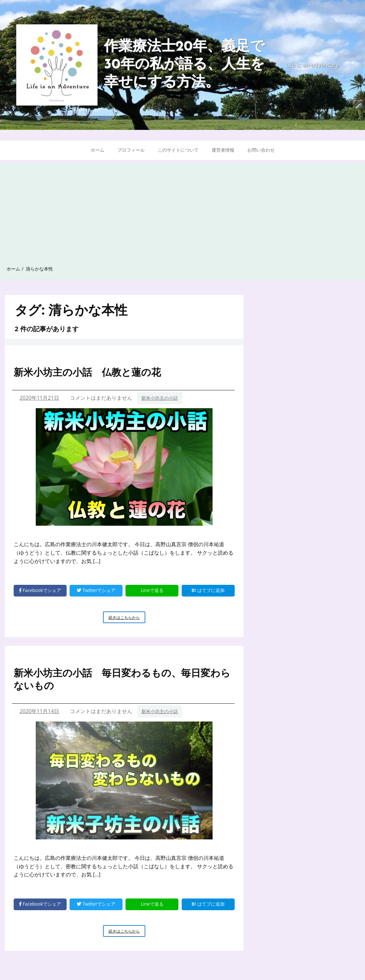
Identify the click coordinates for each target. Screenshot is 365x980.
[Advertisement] (182, 209)
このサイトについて (178, 150)
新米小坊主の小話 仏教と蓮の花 (87, 372)
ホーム (98, 150)
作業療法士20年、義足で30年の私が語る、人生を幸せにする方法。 (184, 65)
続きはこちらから (127, 619)
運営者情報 (223, 150)
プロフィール (131, 150)
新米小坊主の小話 (160, 398)
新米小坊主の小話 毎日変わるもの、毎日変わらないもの (122, 679)
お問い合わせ (261, 150)
